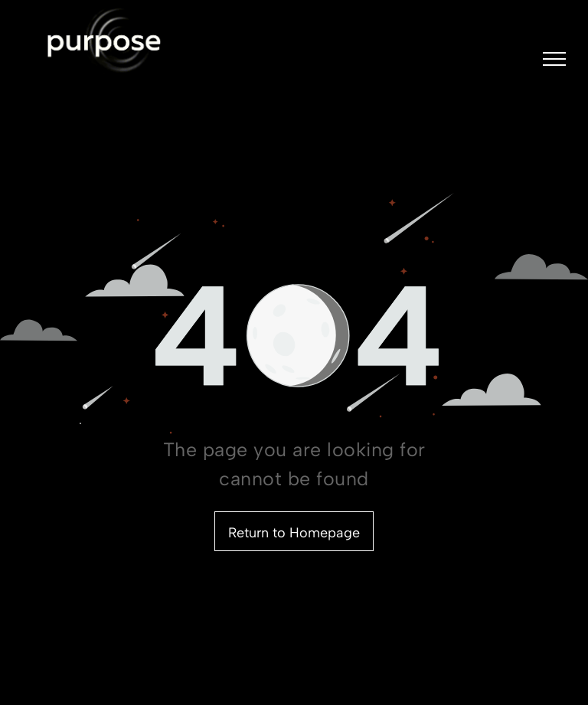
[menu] (554, 59)
